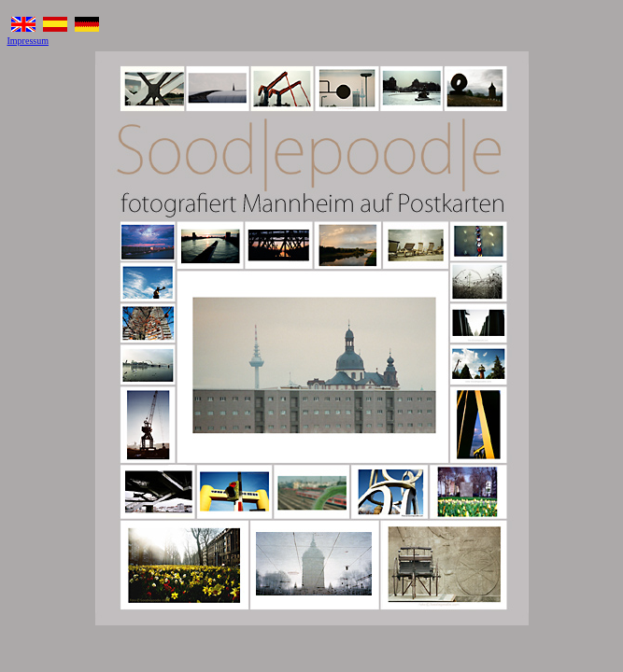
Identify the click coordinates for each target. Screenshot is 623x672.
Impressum (28, 41)
